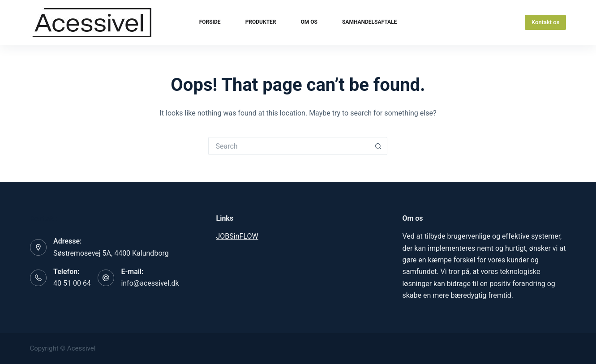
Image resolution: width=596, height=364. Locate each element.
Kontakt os (545, 22)
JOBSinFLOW (237, 236)
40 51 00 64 (72, 283)
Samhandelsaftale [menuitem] (369, 22)
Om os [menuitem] (309, 22)
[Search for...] (289, 146)
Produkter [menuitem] (261, 22)
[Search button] (378, 146)
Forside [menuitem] (210, 22)
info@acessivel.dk (150, 283)
